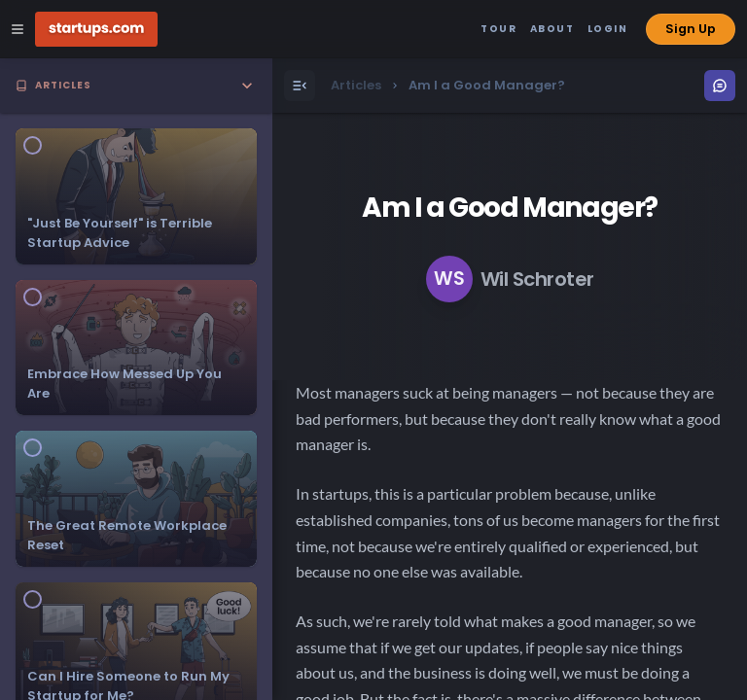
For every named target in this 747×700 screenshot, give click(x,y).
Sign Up (691, 29)
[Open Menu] (300, 86)
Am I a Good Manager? (510, 208)
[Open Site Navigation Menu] (18, 29)
